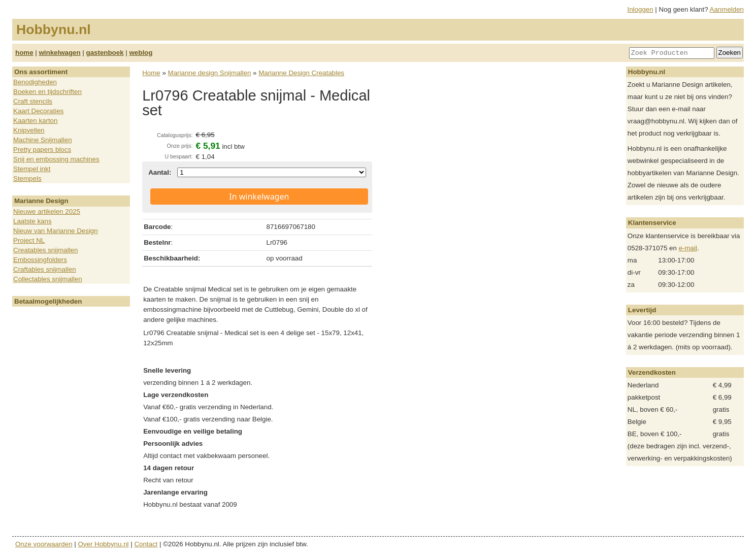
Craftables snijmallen (45, 269)
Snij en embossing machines (56, 159)
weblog (141, 53)
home (24, 53)
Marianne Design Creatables (301, 73)
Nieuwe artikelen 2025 (47, 211)
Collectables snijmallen (48, 279)
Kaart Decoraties (38, 111)
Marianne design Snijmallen (210, 73)
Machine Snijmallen (43, 140)
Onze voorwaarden (44, 544)
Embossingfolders (40, 260)
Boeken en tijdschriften (47, 92)
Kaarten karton (35, 121)
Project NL (29, 240)
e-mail (688, 248)
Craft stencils (33, 101)
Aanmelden (727, 9)
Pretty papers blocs (42, 150)
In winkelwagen (259, 196)
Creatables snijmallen (45, 250)
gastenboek (105, 53)
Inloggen (640, 9)
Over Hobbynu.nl (104, 544)
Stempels (27, 178)
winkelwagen (59, 53)
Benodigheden (35, 82)
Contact (146, 544)
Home (151, 73)
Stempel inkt (32, 169)
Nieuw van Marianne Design (56, 231)
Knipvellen (29, 130)
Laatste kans (32, 221)
